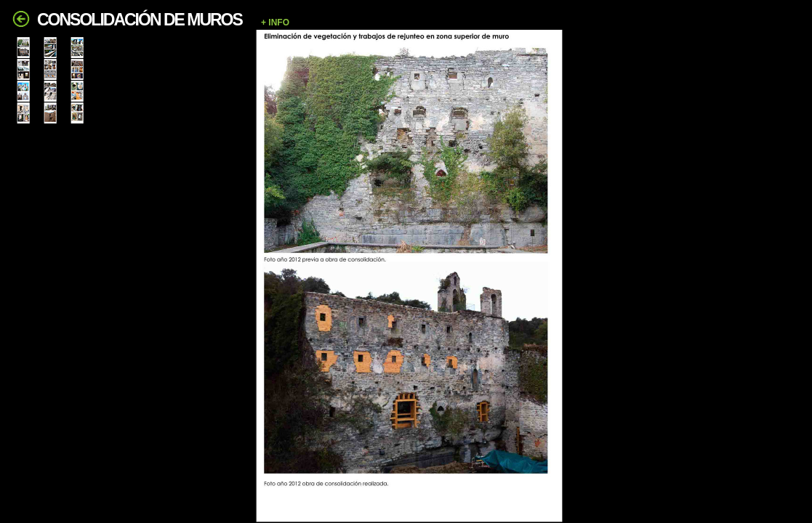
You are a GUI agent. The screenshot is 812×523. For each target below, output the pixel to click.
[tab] (23, 48)
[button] (529, 23)
